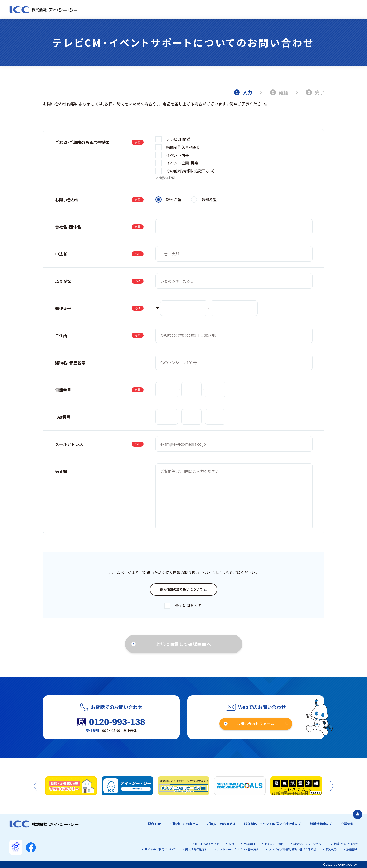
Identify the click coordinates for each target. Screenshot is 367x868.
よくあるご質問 (274, 844)
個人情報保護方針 (196, 849)
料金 (231, 844)
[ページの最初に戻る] (358, 814)
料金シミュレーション (307, 844)
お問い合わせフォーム (255, 724)
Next (332, 786)
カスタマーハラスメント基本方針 (238, 849)
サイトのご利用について (160, 849)
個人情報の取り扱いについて (181, 589)
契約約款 (331, 849)
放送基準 (352, 849)
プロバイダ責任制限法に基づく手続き (292, 849)
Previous (35, 786)
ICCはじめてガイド (207, 844)
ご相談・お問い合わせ (344, 844)
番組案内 (249, 844)
